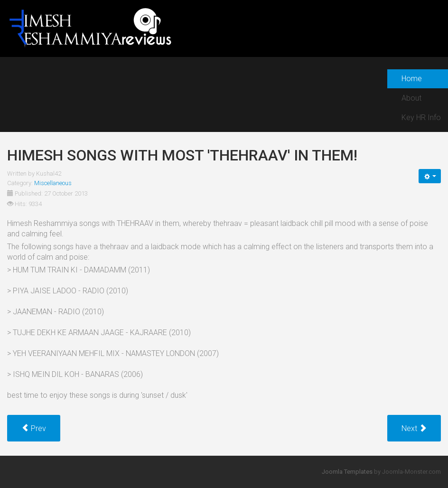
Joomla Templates (347, 472)
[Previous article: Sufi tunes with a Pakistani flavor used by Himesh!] (34, 428)
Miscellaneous (53, 183)
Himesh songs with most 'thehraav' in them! (182, 155)
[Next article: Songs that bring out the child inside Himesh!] (414, 428)
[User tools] (430, 176)
